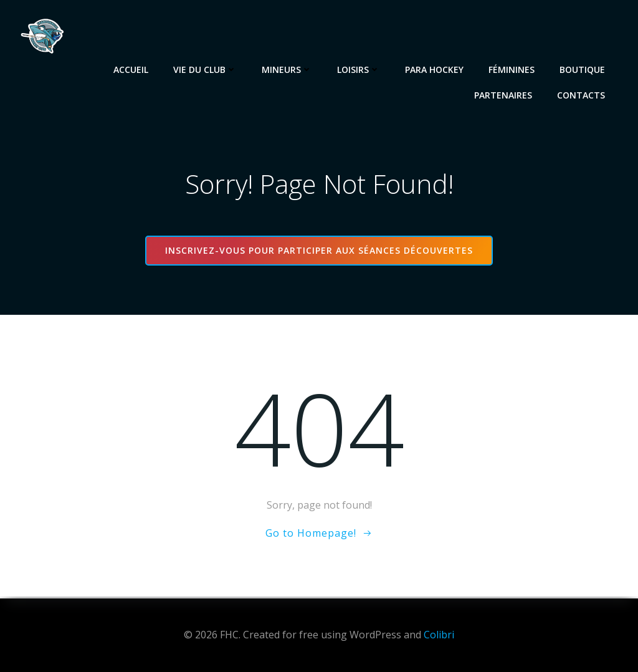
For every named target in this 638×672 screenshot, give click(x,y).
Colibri (439, 635)
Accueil (131, 69)
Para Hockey (435, 69)
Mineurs (288, 69)
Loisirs (359, 69)
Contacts (582, 94)
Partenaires (504, 94)
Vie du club (206, 69)
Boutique (583, 69)
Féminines (512, 69)
